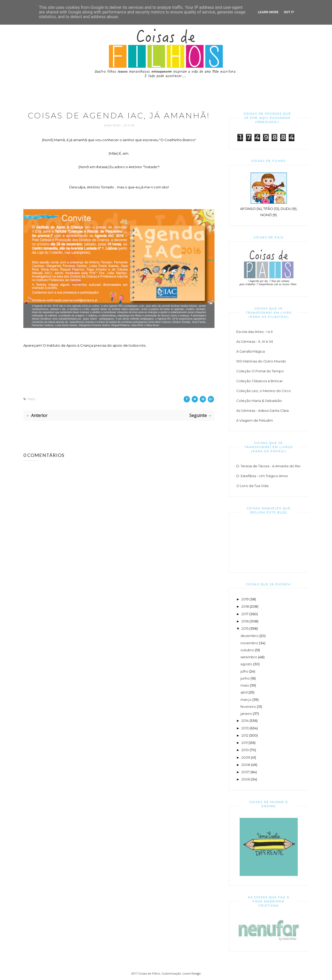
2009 (246, 757)
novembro (249, 643)
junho (245, 678)
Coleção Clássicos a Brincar (260, 381)
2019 (245, 599)
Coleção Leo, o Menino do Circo (264, 391)
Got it (289, 12)
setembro (249, 657)
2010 (245, 750)
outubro (247, 650)
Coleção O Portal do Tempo (260, 371)
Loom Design (192, 973)
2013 (245, 728)
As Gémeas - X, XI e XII (255, 341)
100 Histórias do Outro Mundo (261, 361)
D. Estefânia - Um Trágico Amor (262, 476)
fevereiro (248, 707)
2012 (245, 735)
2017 (245, 614)
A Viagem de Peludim (255, 420)
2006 (246, 779)
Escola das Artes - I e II (254, 332)
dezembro (250, 636)
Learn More (268, 12)
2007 (246, 772)
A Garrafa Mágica (251, 351)
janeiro (246, 714)
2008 (246, 765)
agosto (246, 664)
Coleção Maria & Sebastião (259, 401)
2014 (245, 721)
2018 (245, 606)
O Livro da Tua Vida (252, 486)
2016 (245, 621)
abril (244, 692)
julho (244, 671)
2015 (245, 628)
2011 (245, 743)
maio (245, 685)
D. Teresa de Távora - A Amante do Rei (268, 466)
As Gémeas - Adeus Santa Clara (262, 410)
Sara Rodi (113, 125)
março (246, 700)
